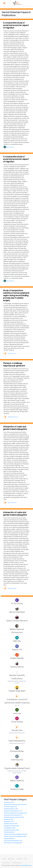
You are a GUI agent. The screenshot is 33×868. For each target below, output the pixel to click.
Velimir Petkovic (17, 781)
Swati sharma (10, 503)
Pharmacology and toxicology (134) (15, 813)
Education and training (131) (13, 815)
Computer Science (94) (11, 830)
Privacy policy (17, 863)
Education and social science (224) (15, 804)
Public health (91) (9, 832)
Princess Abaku (17, 751)
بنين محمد (17, 713)
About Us (11, 859)
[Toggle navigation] (4, 3)
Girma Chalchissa (17, 612)
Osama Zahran (17, 667)
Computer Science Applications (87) (16, 834)
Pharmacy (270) (9, 802)
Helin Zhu (17, 641)
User (25, 859)
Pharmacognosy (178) (11, 809)
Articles (19, 859)
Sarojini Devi (17, 730)
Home (4, 859)
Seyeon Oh (17, 650)
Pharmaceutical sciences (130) (14, 817)
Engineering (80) (9, 839)
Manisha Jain (10, 354)
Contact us (6, 863)
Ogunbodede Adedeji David (17, 768)
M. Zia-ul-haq (17, 603)
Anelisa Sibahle (17, 658)
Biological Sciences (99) (11, 826)
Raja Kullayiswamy (17, 741)
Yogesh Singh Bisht (17, 691)
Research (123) (9, 821)
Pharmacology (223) (10, 807)
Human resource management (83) (15, 836)
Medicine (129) (9, 819)
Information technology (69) (13, 843)
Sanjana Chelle (17, 789)
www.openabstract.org (26, 865)
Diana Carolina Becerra (17, 621)
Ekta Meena (9, 147)
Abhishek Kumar (11, 417)
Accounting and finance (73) (13, 841)
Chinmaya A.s (17, 760)
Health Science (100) (11, 824)
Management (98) (10, 828)
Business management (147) (13, 811)
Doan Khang (17, 722)
